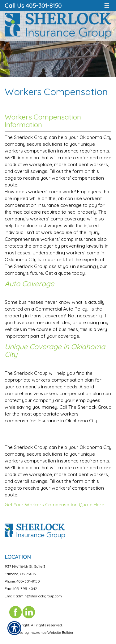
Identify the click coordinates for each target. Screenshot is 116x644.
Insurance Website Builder (52, 632)
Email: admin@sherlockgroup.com (33, 596)
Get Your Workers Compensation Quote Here (54, 505)
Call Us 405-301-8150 (33, 5)
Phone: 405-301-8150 (22, 581)
